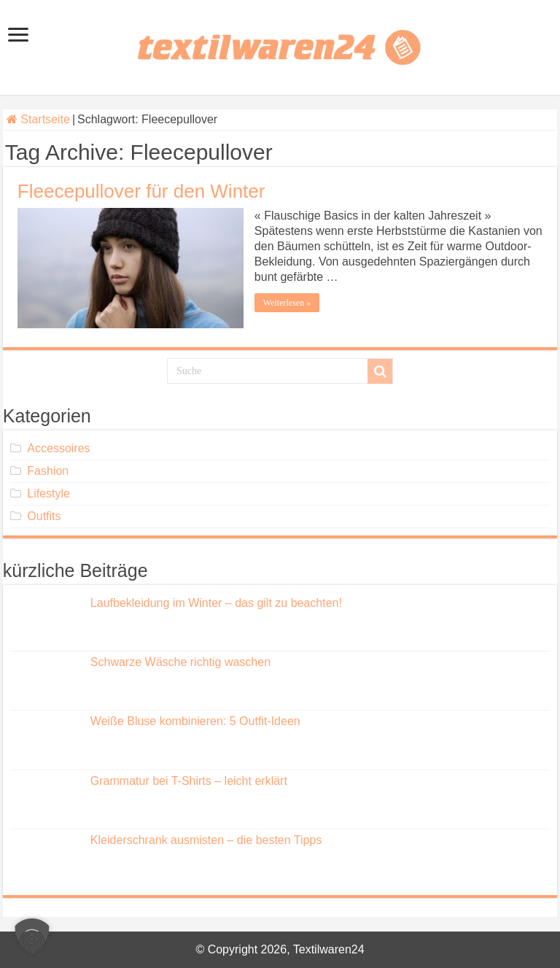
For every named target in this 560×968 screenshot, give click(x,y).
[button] (32, 936)
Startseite (38, 119)
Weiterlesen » (287, 303)
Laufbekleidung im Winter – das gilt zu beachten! (216, 603)
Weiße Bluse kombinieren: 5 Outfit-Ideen (195, 721)
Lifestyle (48, 493)
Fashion (48, 471)
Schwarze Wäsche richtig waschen (180, 662)
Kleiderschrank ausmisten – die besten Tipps (206, 840)
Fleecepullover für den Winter (141, 191)
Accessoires (58, 448)
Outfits (44, 516)
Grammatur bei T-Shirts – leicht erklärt (189, 781)
